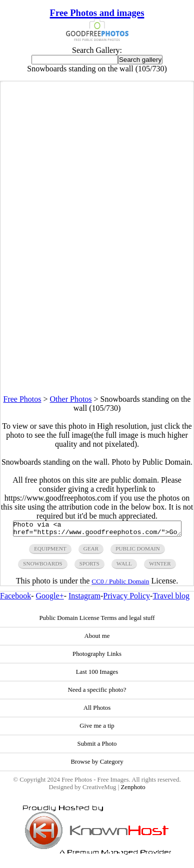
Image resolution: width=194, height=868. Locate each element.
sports (89, 567)
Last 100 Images (97, 675)
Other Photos (71, 399)
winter (160, 567)
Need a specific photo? (97, 693)
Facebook (15, 599)
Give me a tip (97, 729)
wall (124, 567)
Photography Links (97, 657)
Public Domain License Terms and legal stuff (97, 621)
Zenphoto (133, 790)
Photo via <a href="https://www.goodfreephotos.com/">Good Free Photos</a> (97, 530)
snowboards (42, 567)
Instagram (84, 599)
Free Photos (22, 399)
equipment (50, 552)
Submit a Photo (97, 747)
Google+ (50, 599)
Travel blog (171, 599)
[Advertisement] (97, 298)
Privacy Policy (126, 599)
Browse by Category (97, 765)
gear (91, 552)
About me (97, 639)
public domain (138, 552)
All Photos (97, 711)
